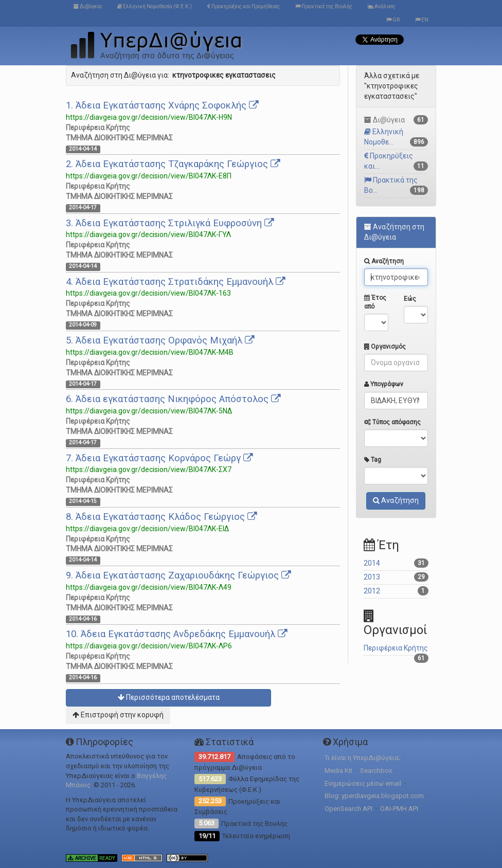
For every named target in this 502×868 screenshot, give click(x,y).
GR (393, 20)
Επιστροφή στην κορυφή (118, 715)
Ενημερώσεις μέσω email (363, 783)
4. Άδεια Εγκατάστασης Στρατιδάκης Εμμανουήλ (176, 282)
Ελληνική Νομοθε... (396, 137)
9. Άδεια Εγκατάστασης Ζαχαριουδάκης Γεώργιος (178, 575)
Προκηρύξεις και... (396, 161)
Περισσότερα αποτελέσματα (169, 697)
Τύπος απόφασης (392, 422)
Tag (373, 460)
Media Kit (338, 771)
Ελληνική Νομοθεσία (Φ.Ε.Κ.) (155, 6)
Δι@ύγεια (88, 6)
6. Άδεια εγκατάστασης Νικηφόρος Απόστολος (173, 399)
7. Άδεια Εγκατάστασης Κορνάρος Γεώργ (159, 458)
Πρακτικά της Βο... (396, 185)
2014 (396, 563)
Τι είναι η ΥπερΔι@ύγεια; (362, 758)
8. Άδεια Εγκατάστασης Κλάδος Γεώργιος (162, 517)
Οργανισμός (385, 347)
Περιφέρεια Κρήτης (396, 650)
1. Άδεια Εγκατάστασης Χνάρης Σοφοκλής (162, 105)
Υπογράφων (384, 384)
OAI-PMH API (399, 809)
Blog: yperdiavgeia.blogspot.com (374, 796)
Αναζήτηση (384, 261)
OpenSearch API (348, 809)
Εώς (410, 299)
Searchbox (376, 771)
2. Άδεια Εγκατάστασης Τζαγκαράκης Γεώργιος (173, 164)
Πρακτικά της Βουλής (324, 6)
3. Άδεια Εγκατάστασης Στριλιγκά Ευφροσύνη (170, 223)
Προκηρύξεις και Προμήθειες (244, 6)
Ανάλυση (381, 6)
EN (422, 20)
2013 (396, 577)
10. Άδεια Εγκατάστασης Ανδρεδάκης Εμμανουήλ (177, 634)
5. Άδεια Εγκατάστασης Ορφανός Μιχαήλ (160, 340)
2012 (396, 591)
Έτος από (375, 302)
